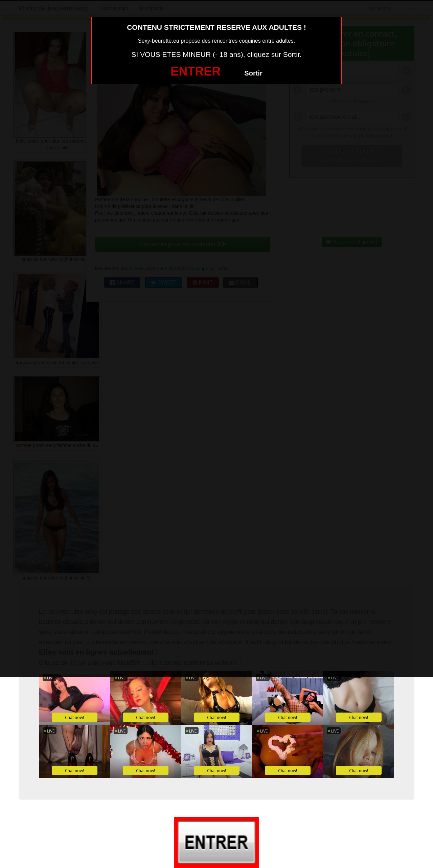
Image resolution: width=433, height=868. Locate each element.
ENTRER (196, 71)
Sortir (253, 73)
